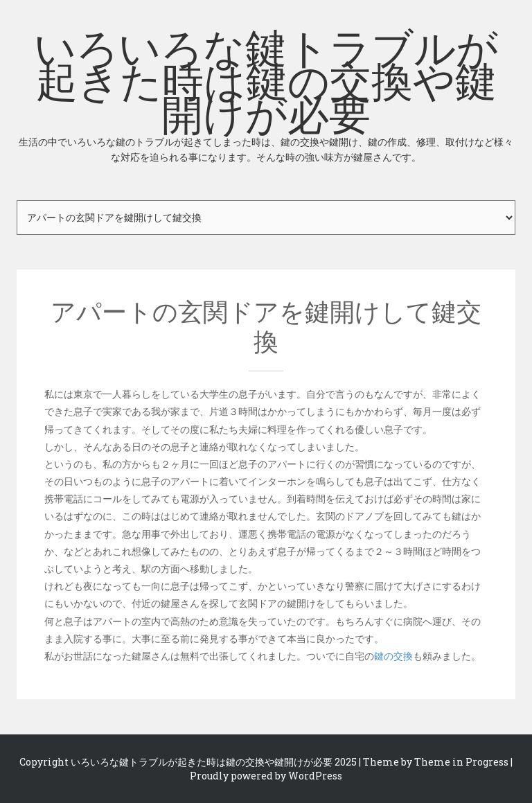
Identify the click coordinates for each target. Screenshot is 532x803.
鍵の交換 (393, 656)
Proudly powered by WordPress (266, 776)
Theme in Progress (461, 762)
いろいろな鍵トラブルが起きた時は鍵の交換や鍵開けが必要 (266, 93)
